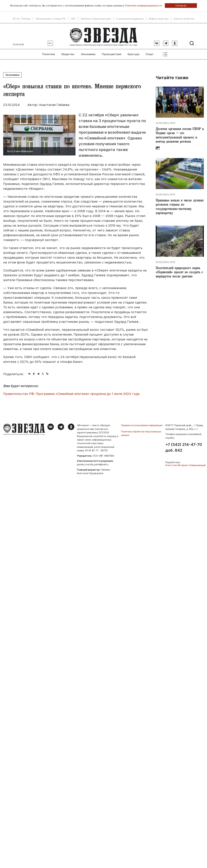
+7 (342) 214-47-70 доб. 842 (184, 446)
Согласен (181, 6)
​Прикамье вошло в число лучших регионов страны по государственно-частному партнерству (177, 207)
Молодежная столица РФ (50, 19)
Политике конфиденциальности (143, 6)
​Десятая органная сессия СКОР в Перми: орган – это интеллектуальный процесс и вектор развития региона (180, 135)
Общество (68, 53)
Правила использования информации (142, 424)
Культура (133, 53)
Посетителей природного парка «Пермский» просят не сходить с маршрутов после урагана (179, 274)
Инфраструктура (159, 19)
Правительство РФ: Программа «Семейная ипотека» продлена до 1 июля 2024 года (71, 392)
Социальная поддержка (130, 19)
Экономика (88, 53)
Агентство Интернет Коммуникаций (185, 464)
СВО (73, 19)
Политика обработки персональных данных (141, 432)
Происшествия (111, 53)
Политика (48, 53)
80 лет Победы (22, 19)
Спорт (150, 53)
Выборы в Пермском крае (96, 19)
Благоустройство (184, 19)
